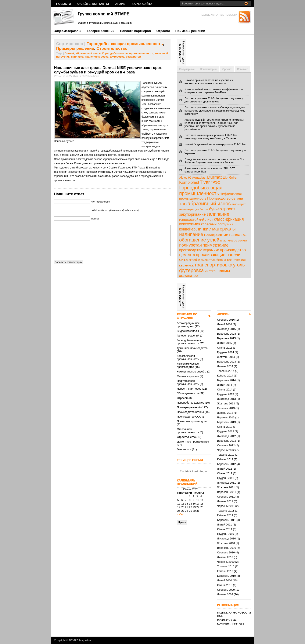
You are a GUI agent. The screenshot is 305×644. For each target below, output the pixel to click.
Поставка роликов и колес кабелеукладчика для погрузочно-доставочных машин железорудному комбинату (215, 111)
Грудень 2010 (226, 534)
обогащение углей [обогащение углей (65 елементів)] (199, 240)
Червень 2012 (226, 450)
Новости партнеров (136, 31)
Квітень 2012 (225, 459)
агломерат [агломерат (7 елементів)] (239, 204)
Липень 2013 (225, 413)
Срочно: (227, 69)
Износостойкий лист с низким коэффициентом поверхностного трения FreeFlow (214, 91)
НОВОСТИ (64, 4)
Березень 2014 (226, 380)
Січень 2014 (225, 390)
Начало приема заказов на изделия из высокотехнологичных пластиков (209, 82)
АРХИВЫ (224, 314)
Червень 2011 (226, 506)
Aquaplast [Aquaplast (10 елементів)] (199, 177)
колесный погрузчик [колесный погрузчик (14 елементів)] (217, 224)
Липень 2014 (225, 366)
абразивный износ (88, 53)
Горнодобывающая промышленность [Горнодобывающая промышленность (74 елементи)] (201, 191)
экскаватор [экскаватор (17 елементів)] (188, 276)
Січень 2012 (225, 473)
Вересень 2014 (227, 362)
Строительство (112, 48)
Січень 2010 (225, 585)
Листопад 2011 (226, 483)
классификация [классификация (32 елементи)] (229, 219)
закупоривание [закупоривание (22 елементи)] (192, 214)
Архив (120, 4)
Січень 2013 (225, 427)
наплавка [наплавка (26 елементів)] (238, 235)
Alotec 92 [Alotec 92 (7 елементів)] (185, 178)
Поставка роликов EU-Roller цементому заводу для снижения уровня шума (214, 100)
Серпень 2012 (226, 445)
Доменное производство (192, 348)
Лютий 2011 (225, 525)
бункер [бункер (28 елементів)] (215, 209)
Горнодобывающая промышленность (125, 44)
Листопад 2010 (226, 539)
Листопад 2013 (226, 399)
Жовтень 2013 (226, 403)
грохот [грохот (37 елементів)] (229, 209)
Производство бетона (190, 412)
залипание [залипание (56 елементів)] (218, 214)
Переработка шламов (191, 403)
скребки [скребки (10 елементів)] (194, 260)
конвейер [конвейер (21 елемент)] (187, 229)
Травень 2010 (226, 566)
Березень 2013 (226, 422)
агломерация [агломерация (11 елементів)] (189, 209)
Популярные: (187, 69)
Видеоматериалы (67, 31)
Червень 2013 (226, 417)
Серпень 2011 (226, 497)
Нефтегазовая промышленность (188, 382)
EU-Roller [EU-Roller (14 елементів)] (230, 177)
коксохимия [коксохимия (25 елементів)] (190, 224)
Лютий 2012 (225, 469)
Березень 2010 (226, 576)
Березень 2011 (226, 520)
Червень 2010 (226, 562)
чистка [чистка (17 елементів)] (210, 271)
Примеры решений (190, 31)
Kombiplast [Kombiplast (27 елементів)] (189, 182)
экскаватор (134, 57)
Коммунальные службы (192, 372)
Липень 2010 (225, 557)
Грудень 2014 (226, 352)
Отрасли (163, 31)
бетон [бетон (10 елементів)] (204, 209)
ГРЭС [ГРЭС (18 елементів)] (215, 182)
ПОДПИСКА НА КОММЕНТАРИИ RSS (231, 622)
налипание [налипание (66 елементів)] (191, 234)
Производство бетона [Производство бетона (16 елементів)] (225, 198)
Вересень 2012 (227, 441)
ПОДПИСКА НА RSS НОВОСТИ (218, 15)
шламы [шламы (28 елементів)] (223, 271)
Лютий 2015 (225, 343)
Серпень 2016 (226, 320)
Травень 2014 (226, 371)
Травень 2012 (226, 455)
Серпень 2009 (226, 590)
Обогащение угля (188, 393)
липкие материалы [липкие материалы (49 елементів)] (216, 229)
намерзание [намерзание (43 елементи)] (216, 234)
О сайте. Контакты (93, 4)
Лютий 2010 (225, 580)
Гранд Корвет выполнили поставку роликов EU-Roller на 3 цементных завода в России (214, 161)
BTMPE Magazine (80, 640)
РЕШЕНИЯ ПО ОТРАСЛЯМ (187, 316)
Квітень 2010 (225, 571)
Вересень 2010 (227, 548)
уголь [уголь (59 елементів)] (239, 265)
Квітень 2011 (225, 515)
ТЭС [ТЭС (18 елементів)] (183, 204)
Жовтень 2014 (226, 357)
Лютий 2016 (225, 324)
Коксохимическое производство (188, 365)
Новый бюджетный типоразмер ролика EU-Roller (215, 144)
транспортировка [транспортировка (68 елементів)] (213, 265)
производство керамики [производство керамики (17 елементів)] (199, 250)
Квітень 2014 (225, 376)
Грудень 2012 (226, 431)
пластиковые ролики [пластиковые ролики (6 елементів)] (234, 241)
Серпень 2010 (226, 552)
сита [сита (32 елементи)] (184, 259)
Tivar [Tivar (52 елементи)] (205, 182)
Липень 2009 (225, 594)
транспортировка (97, 57)
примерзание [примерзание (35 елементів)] (216, 245)
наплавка (77, 57)
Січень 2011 (225, 529)
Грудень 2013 (226, 394)
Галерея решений (101, 31)
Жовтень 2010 (226, 543)
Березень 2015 (226, 338)
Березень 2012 (226, 464)
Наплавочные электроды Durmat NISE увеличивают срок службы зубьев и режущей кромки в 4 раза (108, 70)
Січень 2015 (225, 348)
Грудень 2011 (226, 478)
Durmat (69, 53)
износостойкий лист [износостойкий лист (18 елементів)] (196, 219)
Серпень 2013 (226, 408)
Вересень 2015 (227, 334)
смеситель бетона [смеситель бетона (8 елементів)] (213, 260)
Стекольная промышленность (188, 431)
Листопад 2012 (226, 436)
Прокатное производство (193, 421)
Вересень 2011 (227, 492)
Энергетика (184, 449)
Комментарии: (209, 69)
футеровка (117, 57)
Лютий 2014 (225, 385)
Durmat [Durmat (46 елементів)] (214, 177)
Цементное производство (193, 442)
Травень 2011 (226, 511)
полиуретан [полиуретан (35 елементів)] (191, 245)
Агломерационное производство (188, 325)
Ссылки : (242, 69)
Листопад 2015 (226, 329)
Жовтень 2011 (226, 487)
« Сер (180, 514)
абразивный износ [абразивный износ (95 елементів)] (209, 203)
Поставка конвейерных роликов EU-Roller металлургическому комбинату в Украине (211, 137)
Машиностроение (188, 376)
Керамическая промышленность (188, 357)
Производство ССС (189, 417)
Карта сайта (142, 4)
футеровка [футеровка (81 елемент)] (191, 270)
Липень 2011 (225, 501)
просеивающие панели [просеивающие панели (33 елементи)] (218, 255)
